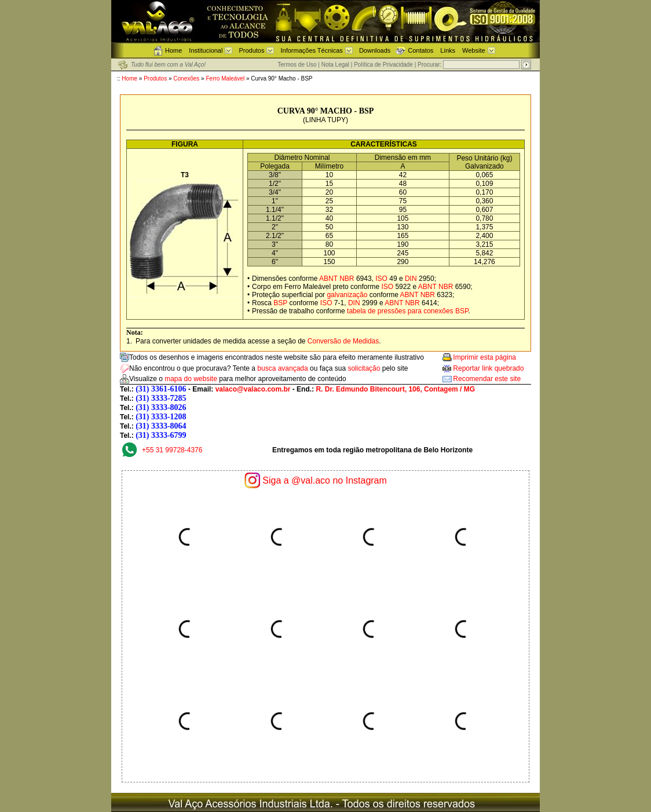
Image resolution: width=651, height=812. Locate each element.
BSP (280, 303)
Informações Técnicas (311, 50)
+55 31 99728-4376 (172, 450)
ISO (381, 279)
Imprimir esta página (484, 357)
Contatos (420, 50)
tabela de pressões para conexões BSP (407, 311)
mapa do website (191, 379)
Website (474, 50)
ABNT (328, 279)
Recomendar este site (487, 379)
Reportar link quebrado (488, 368)
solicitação (364, 368)
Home (173, 50)
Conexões (186, 78)
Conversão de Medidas (343, 341)
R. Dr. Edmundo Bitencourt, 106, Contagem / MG (395, 389)
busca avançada (282, 368)
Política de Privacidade (383, 65)
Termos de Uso (297, 65)
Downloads (375, 50)
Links (448, 50)
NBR (347, 279)
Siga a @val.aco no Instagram (325, 480)
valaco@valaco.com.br (253, 389)
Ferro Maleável (226, 78)
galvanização (347, 295)
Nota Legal (335, 65)
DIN (411, 279)
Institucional (206, 50)
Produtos (251, 50)
